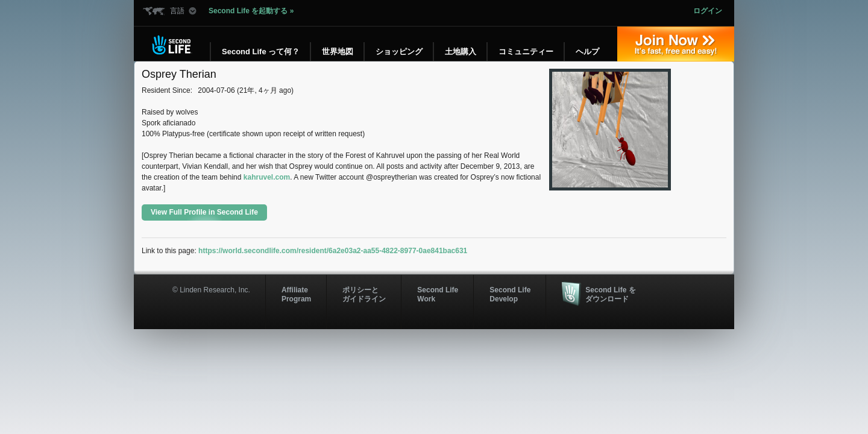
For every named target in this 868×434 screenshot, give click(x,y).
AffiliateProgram (296, 294)
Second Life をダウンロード (610, 294)
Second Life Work (438, 294)
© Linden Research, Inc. (211, 290)
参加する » (676, 44)
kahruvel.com (267, 177)
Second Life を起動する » (251, 11)
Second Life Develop (510, 294)
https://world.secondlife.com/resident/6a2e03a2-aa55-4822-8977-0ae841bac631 (333, 251)
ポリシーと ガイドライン (364, 294)
